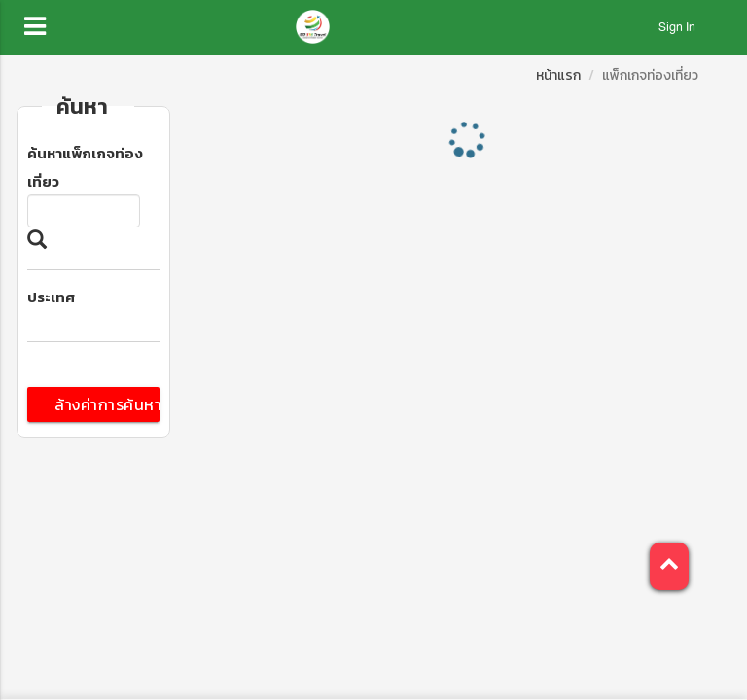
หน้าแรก (558, 75)
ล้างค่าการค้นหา (107, 404)
